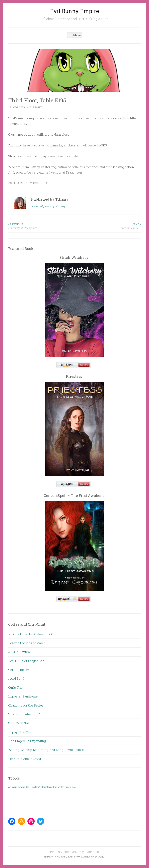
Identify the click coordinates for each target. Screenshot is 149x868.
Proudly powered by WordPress (74, 852)
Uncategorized (35, 183)
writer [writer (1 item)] (61, 787)
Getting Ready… (19, 670)
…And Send (16, 678)
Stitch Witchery (74, 257)
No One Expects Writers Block (30, 634)
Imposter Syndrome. (23, 696)
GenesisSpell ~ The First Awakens (74, 495)
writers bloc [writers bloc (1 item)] (70, 787)
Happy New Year (20, 732)
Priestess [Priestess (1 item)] (35, 787)
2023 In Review (19, 652)
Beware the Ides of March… (28, 643)
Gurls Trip (15, 687)
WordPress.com (93, 857)
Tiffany (36, 107)
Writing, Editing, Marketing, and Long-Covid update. (46, 750)
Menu (74, 35)
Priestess (74, 376)
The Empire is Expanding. (27, 741)
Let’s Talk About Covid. (25, 759)
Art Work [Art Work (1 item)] (13, 787)
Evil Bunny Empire (74, 11)
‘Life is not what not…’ (24, 714)
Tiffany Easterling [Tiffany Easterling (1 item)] (48, 787)
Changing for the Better (26, 705)
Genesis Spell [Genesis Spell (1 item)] (24, 787)
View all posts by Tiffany (48, 206)
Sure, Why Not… (20, 723)
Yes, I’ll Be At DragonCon (26, 661)
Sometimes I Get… (108, 226)
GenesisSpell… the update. (41, 226)
